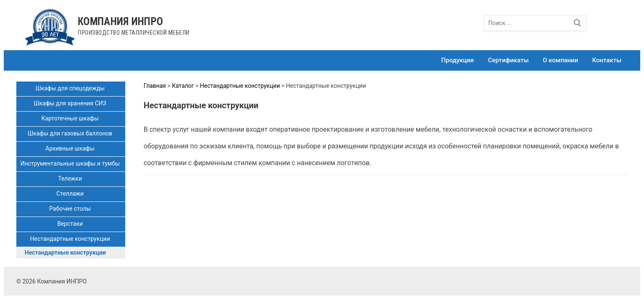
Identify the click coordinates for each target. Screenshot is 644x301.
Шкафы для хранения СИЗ (71, 103)
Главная (155, 86)
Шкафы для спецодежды (71, 88)
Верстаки (71, 224)
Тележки (71, 179)
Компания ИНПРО (120, 22)
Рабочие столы (71, 209)
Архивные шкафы (71, 148)
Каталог (183, 86)
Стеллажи (71, 194)
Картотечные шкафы (71, 118)
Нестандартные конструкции (71, 239)
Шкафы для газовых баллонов (71, 133)
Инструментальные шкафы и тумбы (71, 163)
